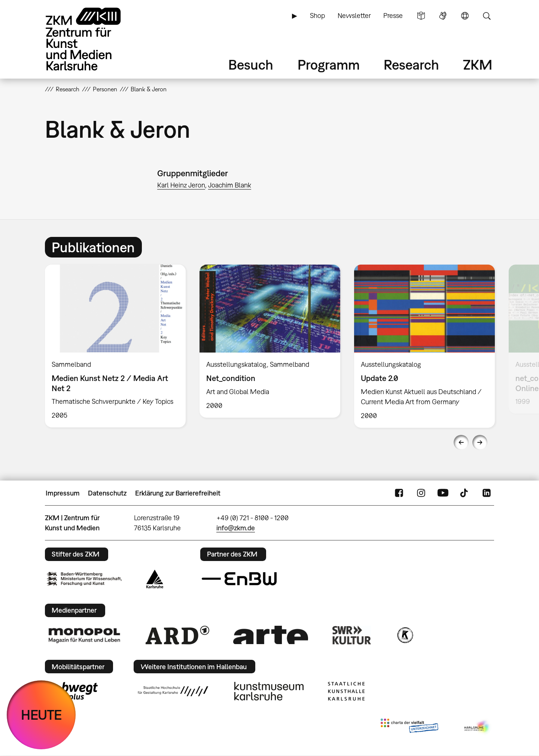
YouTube (443, 493)
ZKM (478, 65)
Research (411, 65)
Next (480, 442)
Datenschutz (107, 493)
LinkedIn (487, 493)
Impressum (63, 493)
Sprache (465, 16)
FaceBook (399, 493)
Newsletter (354, 16)
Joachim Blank (230, 185)
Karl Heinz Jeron (181, 185)
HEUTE (41, 715)
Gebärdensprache (443, 16)
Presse (393, 16)
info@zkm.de (236, 528)
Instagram (421, 493)
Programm (329, 65)
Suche (487, 16)
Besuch (251, 65)
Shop (317, 16)
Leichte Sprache (421, 16)
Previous (461, 442)
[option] (115, 346)
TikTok (465, 493)
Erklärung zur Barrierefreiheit (178, 493)
